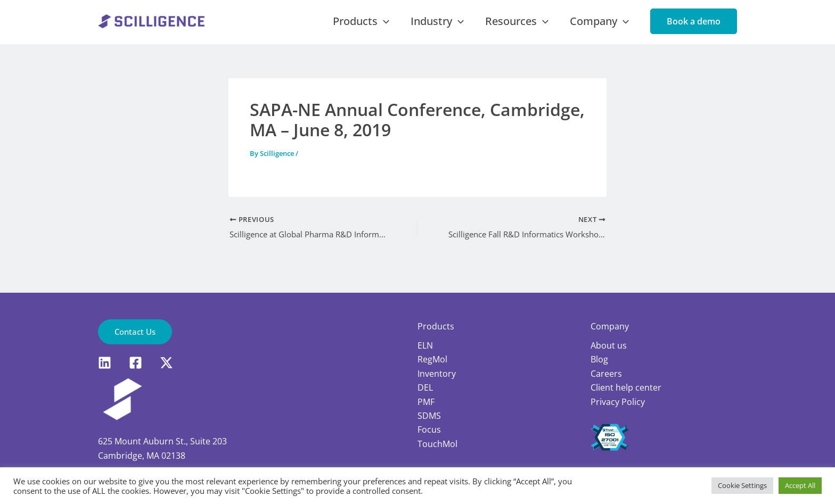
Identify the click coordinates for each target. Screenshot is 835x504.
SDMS (429, 415)
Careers (606, 373)
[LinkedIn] (105, 363)
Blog (599, 359)
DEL (425, 387)
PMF (426, 401)
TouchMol (437, 443)
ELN (425, 345)
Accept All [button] (800, 485)
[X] (166, 363)
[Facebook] (136, 363)
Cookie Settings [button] (742, 485)
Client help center (626, 387)
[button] (694, 27)
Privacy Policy (618, 401)
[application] (417, 27)
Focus (429, 429)
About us (609, 345)
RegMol (432, 359)
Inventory (437, 373)
